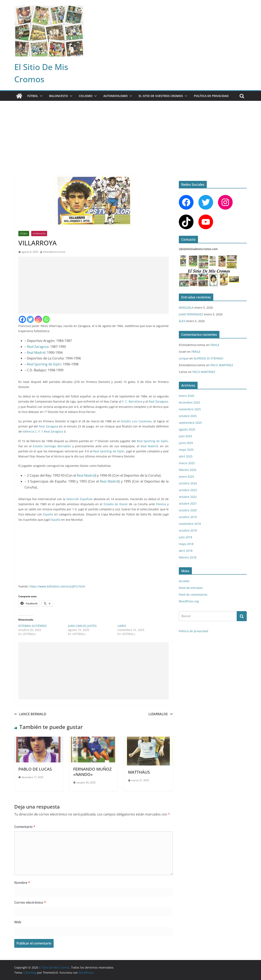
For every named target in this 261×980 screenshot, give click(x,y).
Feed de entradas (191, 588)
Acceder (184, 581)
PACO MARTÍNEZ (222, 365)
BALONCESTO (59, 96)
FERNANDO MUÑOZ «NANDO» (92, 772)
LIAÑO (122, 626)
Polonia (161, 504)
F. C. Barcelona (132, 401)
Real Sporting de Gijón (44, 364)
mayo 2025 (186, 450)
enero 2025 (186, 477)
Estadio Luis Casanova (136, 421)
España (48, 514)
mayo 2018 (186, 544)
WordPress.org (189, 601)
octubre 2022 (188, 497)
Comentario (25, 827)
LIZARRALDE (161, 714)
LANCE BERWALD (30, 714)
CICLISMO (86, 96)
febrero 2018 (188, 557)
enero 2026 (186, 396)
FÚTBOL (33, 96)
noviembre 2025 (190, 409)
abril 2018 (186, 551)
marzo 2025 (187, 463)
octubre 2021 (188, 503)
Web (18, 922)
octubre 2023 (188, 490)
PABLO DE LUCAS (35, 769)
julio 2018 (185, 537)
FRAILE (215, 345)
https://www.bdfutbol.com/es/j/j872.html (57, 586)
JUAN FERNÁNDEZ (191, 314)
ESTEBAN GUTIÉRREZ (33, 626)
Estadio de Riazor (116, 504)
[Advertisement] (130, 131)
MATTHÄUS (139, 772)
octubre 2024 (188, 483)
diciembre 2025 (189, 402)
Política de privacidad (211, 96)
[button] (40, 96)
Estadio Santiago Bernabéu (52, 446)
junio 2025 (186, 443)
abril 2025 (186, 456)
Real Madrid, (150, 446)
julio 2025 (185, 436)
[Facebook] (22, 319)
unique (184, 358)
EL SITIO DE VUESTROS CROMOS (161, 96)
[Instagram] (38, 319)
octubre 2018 (188, 530)
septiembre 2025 (190, 423)
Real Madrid (36, 353)
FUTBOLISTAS (39, 234)
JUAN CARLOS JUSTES (82, 626)
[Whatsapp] (46, 319)
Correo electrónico (30, 902)
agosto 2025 (187, 429)
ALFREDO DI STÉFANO (208, 358)
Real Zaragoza (38, 347)
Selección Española (79, 499)
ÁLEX (182, 321)
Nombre (22, 883)
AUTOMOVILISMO (116, 96)
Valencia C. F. (32, 431)
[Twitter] (30, 319)
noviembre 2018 (190, 524)
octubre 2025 (188, 416)
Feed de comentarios (193, 595)
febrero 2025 (188, 470)
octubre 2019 (188, 517)
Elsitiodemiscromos (54, 252)
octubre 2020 (188, 510)
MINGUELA (186, 308)
